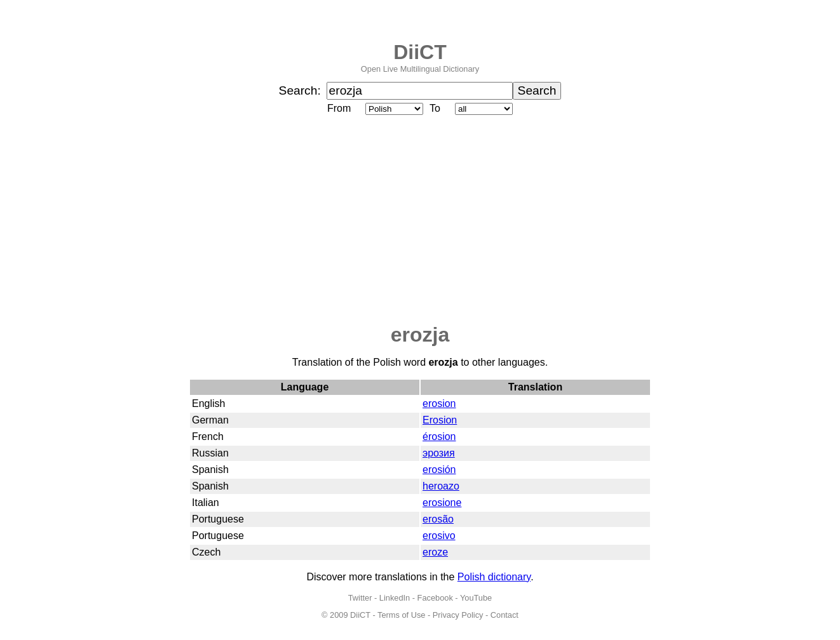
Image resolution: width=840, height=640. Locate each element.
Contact (505, 615)
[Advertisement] (420, 220)
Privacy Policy (458, 615)
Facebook (435, 598)
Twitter (360, 598)
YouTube (476, 598)
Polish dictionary (494, 577)
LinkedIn (395, 598)
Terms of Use (401, 615)
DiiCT (420, 52)
